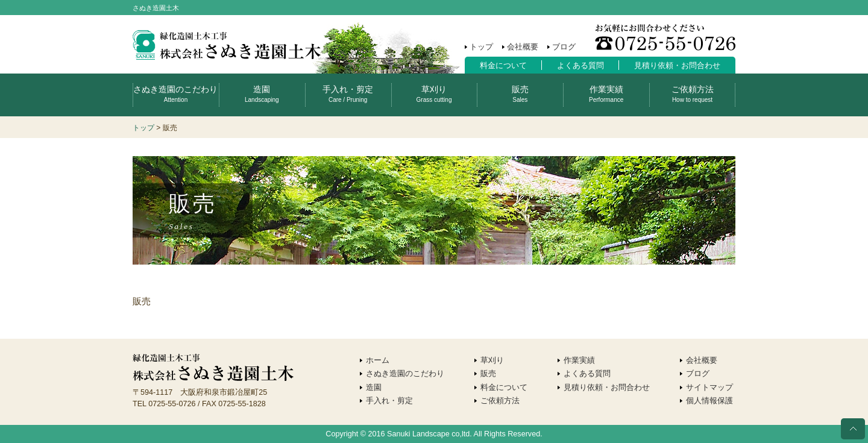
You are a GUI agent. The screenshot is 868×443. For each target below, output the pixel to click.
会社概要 (523, 47)
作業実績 (606, 94)
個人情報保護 (709, 401)
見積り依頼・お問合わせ (677, 66)
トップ (481, 47)
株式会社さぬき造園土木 (227, 45)
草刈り (434, 94)
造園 (262, 94)
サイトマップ (709, 388)
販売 (520, 94)
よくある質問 (580, 66)
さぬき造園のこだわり (175, 94)
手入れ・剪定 (348, 94)
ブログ (564, 47)
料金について (503, 66)
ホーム (378, 360)
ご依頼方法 (693, 94)
